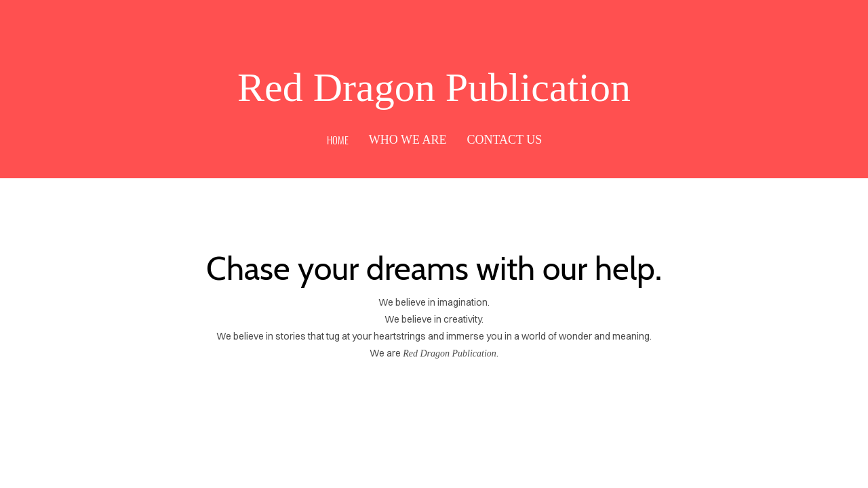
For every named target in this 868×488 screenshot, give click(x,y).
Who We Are (408, 140)
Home (338, 140)
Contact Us (504, 140)
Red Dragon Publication (434, 87)
